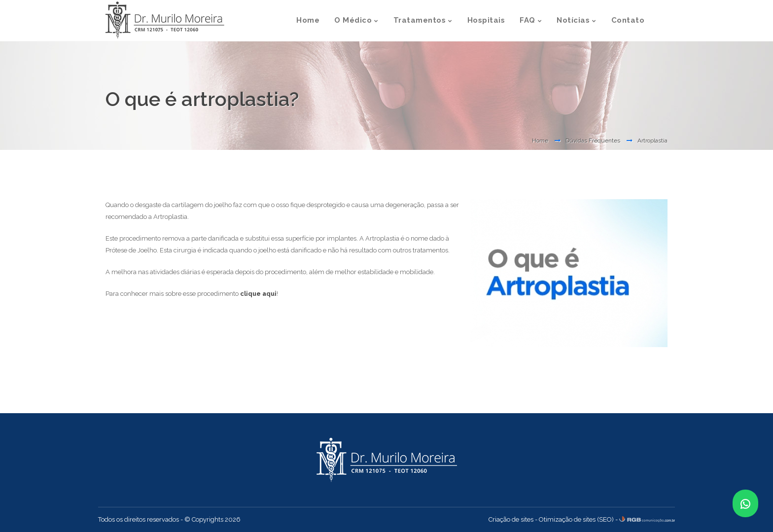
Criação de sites (511, 519)
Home (540, 141)
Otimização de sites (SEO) (576, 519)
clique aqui (258, 294)
